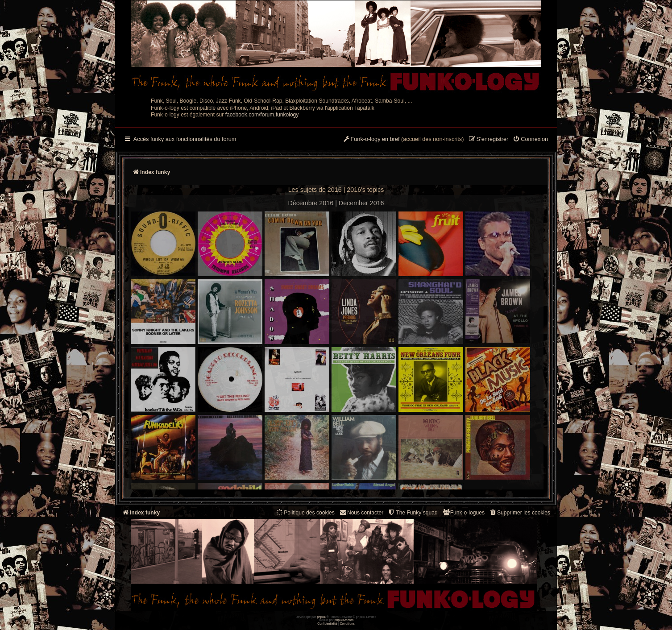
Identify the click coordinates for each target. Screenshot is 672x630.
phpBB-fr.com (344, 620)
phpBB (321, 617)
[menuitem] (530, 140)
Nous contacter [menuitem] (361, 512)
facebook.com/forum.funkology (262, 115)
